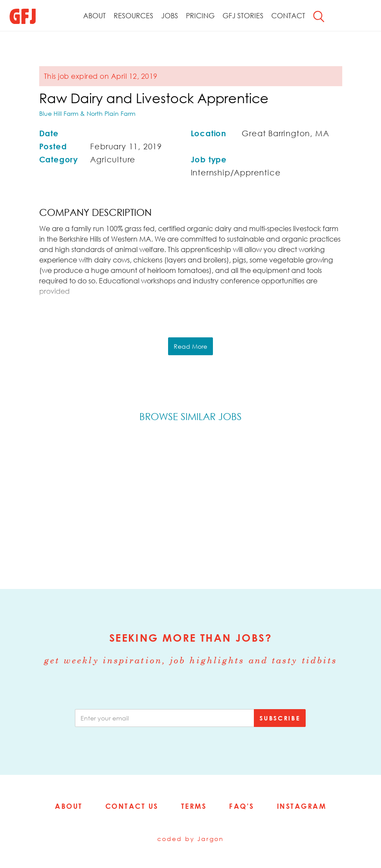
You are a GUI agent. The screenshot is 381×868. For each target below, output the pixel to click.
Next (352, 504)
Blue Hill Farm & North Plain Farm (87, 113)
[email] (165, 718)
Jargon (211, 839)
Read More (190, 346)
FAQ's (242, 806)
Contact (288, 16)
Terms (194, 806)
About (94, 16)
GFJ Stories (243, 16)
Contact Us (132, 806)
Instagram (302, 806)
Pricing (200, 16)
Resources (133, 16)
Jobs (170, 16)
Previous (29, 504)
